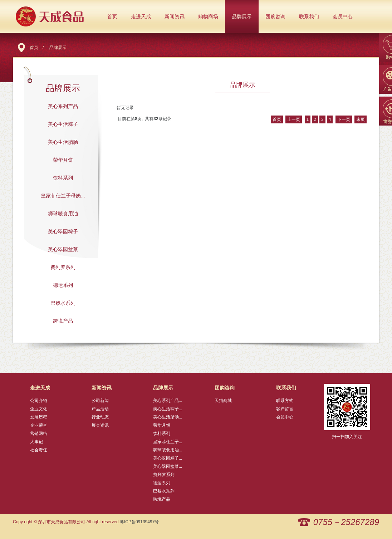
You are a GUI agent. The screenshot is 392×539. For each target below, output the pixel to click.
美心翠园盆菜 (63, 249)
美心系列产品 (63, 106)
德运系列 (63, 285)
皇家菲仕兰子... (168, 442)
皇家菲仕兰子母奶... (63, 196)
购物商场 (208, 16)
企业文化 (39, 409)
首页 (112, 16)
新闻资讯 (175, 16)
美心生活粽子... (168, 409)
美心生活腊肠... (168, 417)
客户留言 (285, 409)
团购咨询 (275, 16)
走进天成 (141, 16)
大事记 (36, 442)
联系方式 (285, 401)
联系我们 (309, 16)
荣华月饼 (63, 160)
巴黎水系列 (63, 303)
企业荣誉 (39, 425)
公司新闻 (100, 401)
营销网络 (39, 433)
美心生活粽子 (63, 124)
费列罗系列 (63, 267)
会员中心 (343, 16)
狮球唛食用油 (63, 214)
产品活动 (100, 409)
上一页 (294, 119)
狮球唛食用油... (168, 450)
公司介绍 (39, 401)
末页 (361, 119)
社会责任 (39, 450)
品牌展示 (242, 16)
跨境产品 (63, 321)
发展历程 (39, 417)
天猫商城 (223, 401)
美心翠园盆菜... (168, 466)
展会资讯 (100, 425)
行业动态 (100, 417)
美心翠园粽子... (168, 458)
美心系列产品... (168, 401)
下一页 (344, 119)
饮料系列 (63, 178)
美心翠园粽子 (63, 231)
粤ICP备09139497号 (139, 522)
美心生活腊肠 (63, 142)
